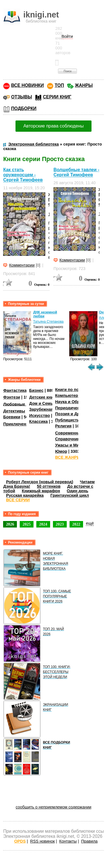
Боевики (12, 417)
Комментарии (22, 265)
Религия (63, 426)
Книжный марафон (41, 491)
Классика (39, 421)
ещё (90, 523)
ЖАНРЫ (84, 85)
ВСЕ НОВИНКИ (27, 85)
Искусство (40, 416)
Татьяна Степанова (48, 322)
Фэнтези (12, 397)
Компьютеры (68, 395)
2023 (60, 524)
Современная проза (75, 433)
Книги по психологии (76, 390)
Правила (89, 841)
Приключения (17, 424)
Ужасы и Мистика (73, 445)
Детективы (14, 411)
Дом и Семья (42, 403)
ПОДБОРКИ (24, 108)
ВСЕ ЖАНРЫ (68, 457)
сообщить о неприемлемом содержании (54, 807)
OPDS (20, 841)
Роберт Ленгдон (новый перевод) (39, 482)
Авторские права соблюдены (53, 126)
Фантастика (15, 390)
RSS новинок (42, 841)
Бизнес (36, 390)
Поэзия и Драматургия (78, 414)
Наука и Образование (77, 402)
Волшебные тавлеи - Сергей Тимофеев (76, 172)
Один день (77, 491)
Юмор (61, 451)
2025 (27, 524)
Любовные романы (23, 404)
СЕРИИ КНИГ (57, 97)
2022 (76, 524)
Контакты (68, 841)
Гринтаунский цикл (70, 495)
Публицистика (70, 420)
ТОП (59, 85)
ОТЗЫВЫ (21, 97)
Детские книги (44, 397)
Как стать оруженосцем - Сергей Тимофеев (23, 175)
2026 (10, 524)
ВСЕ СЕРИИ (18, 500)
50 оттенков (49, 486)
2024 (43, 524)
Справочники (69, 439)
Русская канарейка (25, 495)
